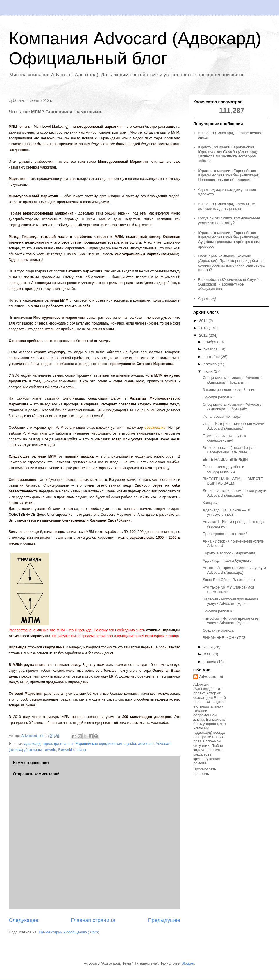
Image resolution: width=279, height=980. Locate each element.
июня (209, 647)
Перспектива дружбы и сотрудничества (223, 469)
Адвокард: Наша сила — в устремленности (226, 512)
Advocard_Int (211, 677)
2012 (204, 335)
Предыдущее (164, 920)
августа (211, 364)
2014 (204, 321)
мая (208, 654)
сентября (212, 357)
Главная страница (93, 920)
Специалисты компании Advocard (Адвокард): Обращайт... (232, 407)
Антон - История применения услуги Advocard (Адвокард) (234, 570)
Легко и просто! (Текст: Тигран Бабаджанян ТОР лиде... (229, 450)
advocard (146, 744)
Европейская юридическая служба (106, 744)
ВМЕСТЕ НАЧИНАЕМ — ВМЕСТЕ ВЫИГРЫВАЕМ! (233, 481)
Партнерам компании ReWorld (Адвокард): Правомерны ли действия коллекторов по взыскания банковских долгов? (231, 263)
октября (211, 349)
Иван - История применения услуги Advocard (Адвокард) (233, 426)
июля (209, 371)
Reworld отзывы (72, 750)
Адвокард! (207, 298)
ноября (211, 342)
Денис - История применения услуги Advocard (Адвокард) (234, 493)
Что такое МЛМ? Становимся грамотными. (228, 590)
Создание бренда (218, 630)
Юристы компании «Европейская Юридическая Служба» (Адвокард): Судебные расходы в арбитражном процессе (229, 240)
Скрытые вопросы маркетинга (229, 553)
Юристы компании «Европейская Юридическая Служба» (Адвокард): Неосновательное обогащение (229, 175)
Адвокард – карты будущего (227, 560)
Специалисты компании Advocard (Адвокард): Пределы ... (232, 380)
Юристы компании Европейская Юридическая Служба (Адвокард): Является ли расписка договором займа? (228, 154)
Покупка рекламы (218, 397)
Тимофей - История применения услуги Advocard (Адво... (231, 621)
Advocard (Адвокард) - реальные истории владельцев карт (227, 206)
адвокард (32, 744)
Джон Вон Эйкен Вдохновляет (229, 580)
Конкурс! (210, 503)
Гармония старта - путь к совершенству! (224, 438)
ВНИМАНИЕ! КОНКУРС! (224, 638)
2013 (204, 328)
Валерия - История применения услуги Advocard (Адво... (230, 601)
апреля (211, 662)
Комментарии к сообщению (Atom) (69, 932)
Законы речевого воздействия (229, 390)
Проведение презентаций (225, 534)
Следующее (24, 920)
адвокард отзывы (58, 744)
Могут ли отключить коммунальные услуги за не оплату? (229, 220)
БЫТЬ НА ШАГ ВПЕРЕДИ (225, 459)
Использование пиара (222, 416)
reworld (50, 750)
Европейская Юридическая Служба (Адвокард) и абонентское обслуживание (229, 284)
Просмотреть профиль (205, 771)
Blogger (188, 963)
